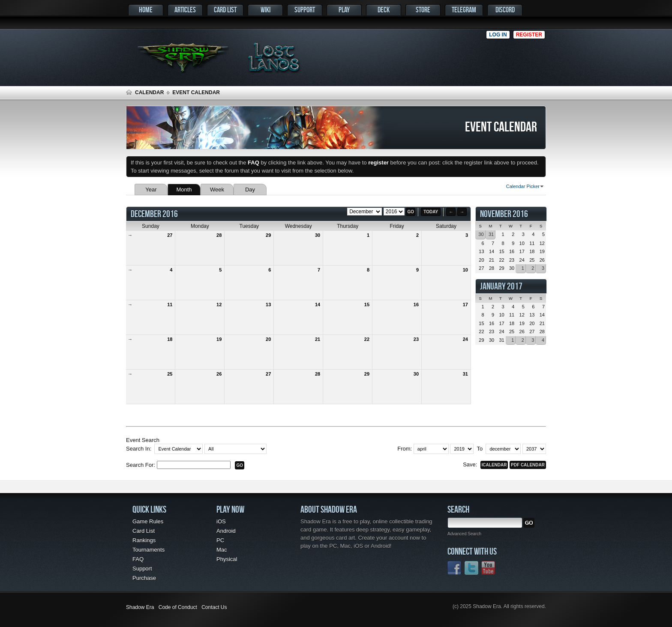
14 (318, 305)
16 (416, 305)
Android (226, 531)
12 (219, 305)
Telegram (464, 10)
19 (219, 339)
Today (431, 212)
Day (250, 190)
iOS (221, 521)
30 (318, 235)
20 (268, 339)
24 (465, 339)
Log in (498, 35)
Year (151, 190)
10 (465, 270)
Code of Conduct (178, 607)
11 (170, 305)
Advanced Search (464, 534)
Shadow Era (140, 607)
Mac (222, 550)
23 (416, 339)
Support (305, 10)
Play (344, 10)
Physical (227, 559)
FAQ (138, 559)
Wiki (265, 10)
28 (219, 235)
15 (367, 305)
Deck (384, 10)
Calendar (149, 93)
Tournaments (148, 550)
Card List (225, 10)
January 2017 (501, 286)
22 (367, 339)
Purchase (144, 578)
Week (217, 190)
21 (318, 339)
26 (219, 374)
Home (146, 10)
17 (465, 305)
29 (268, 235)
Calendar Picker (523, 186)
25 (170, 374)
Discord (505, 10)
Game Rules (148, 521)
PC (220, 540)
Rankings (144, 540)
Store (423, 10)
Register (529, 35)
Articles (185, 10)
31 (465, 374)
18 (170, 339)
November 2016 (504, 214)
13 (268, 305)
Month (184, 190)
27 (170, 235)
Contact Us (214, 607)
